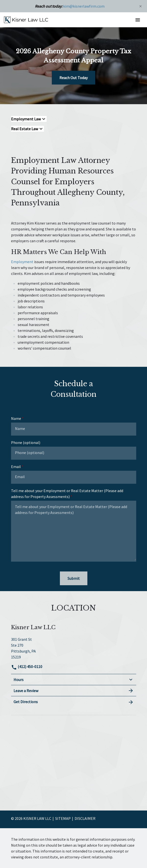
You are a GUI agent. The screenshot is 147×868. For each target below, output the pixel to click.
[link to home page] (26, 19)
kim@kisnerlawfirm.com (84, 6)
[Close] (140, 6)
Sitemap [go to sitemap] (63, 818)
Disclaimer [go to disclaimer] (85, 818)
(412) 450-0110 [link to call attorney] (27, 667)
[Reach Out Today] (73, 78)
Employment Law (26, 119)
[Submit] (74, 578)
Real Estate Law (25, 129)
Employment (22, 262)
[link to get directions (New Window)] (74, 647)
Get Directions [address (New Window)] (74, 702)
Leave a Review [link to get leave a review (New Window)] (74, 691)
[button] (138, 20)
